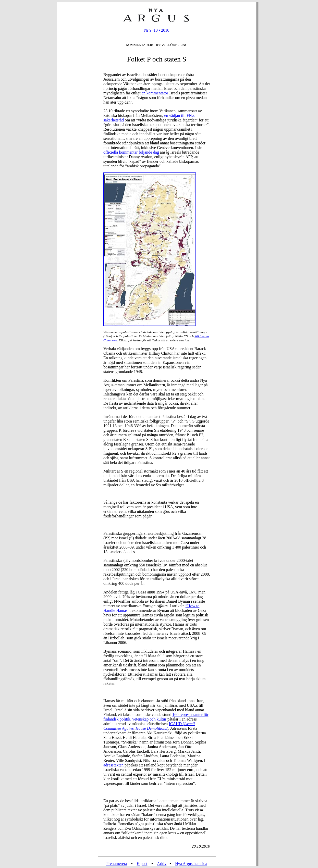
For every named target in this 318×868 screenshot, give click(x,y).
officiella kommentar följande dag (131, 152)
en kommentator (155, 93)
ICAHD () (149, 726)
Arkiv (162, 864)
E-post (142, 864)
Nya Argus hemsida (191, 864)
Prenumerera (117, 864)
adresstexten (113, 765)
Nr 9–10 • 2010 (157, 30)
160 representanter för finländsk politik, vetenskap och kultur (156, 717)
